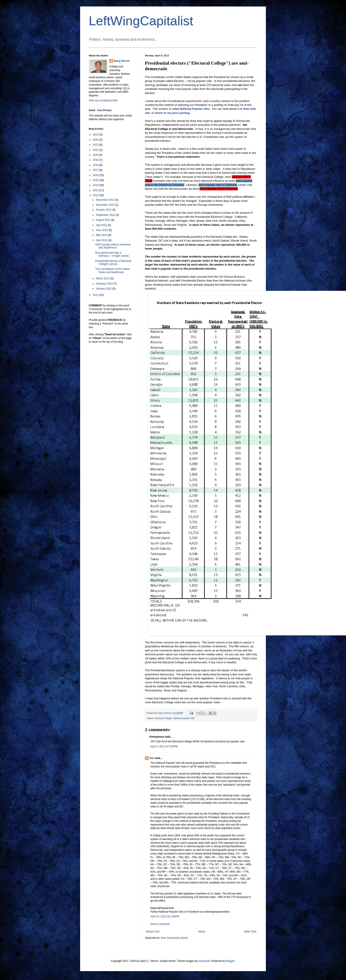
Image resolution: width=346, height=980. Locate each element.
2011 (96, 295)
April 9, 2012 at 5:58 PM (164, 746)
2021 (96, 150)
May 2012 (102, 235)
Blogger (230, 961)
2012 (96, 195)
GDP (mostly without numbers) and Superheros (113, 246)
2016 (96, 175)
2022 (96, 145)
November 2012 (106, 205)
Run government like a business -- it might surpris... (113, 254)
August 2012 (104, 220)
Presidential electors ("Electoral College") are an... (113, 262)
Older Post (250, 932)
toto (152, 758)
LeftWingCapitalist (141, 21)
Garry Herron (122, 61)
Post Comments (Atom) (174, 938)
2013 (96, 190)
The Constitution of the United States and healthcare (112, 270)
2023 (96, 140)
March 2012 (103, 278)
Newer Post (153, 932)
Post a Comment (160, 924)
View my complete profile (103, 100)
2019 (96, 160)
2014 (96, 185)
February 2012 (105, 284)
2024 (96, 135)
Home (202, 932)
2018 (96, 165)
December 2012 (106, 200)
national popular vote (184, 718)
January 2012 (104, 289)
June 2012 (102, 230)
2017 (96, 170)
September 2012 (106, 215)
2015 (96, 180)
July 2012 (102, 225)
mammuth (204, 961)
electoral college (163, 718)
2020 (96, 155)
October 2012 (104, 210)
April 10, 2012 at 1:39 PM (165, 916)
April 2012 (102, 240)
